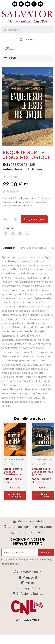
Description (9, 248)
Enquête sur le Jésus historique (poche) (42, 470)
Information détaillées (33, 248)
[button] (34, 219)
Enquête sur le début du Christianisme (13, 470)
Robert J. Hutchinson (29, 169)
